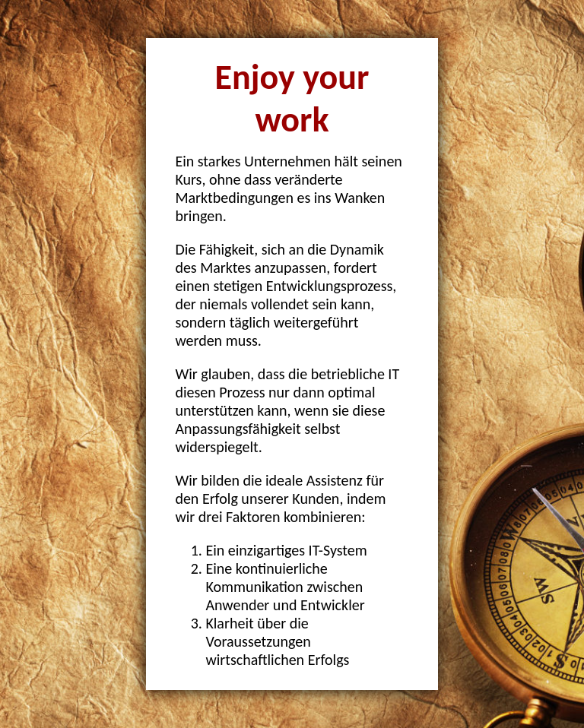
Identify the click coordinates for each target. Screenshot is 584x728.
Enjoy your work (292, 98)
